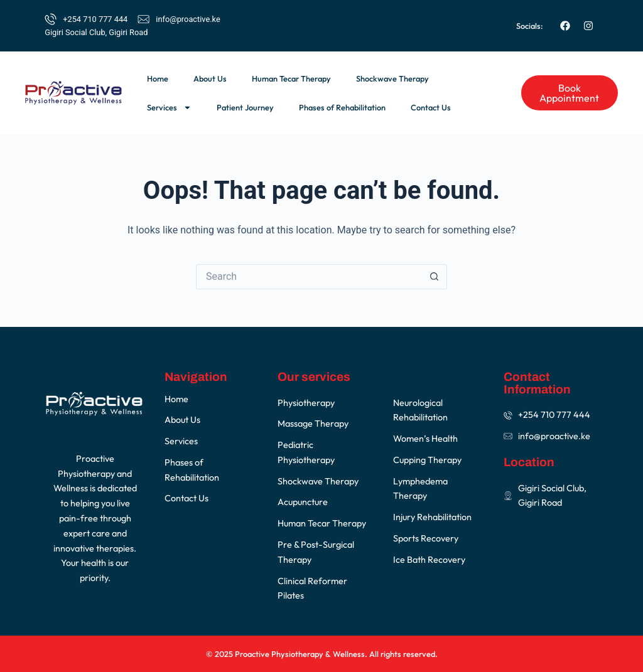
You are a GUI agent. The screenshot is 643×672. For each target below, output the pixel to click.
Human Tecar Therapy (291, 78)
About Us (210, 78)
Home (158, 78)
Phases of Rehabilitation (342, 107)
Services (169, 108)
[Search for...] (309, 277)
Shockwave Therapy (392, 78)
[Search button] (435, 277)
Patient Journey (245, 107)
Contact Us (431, 107)
